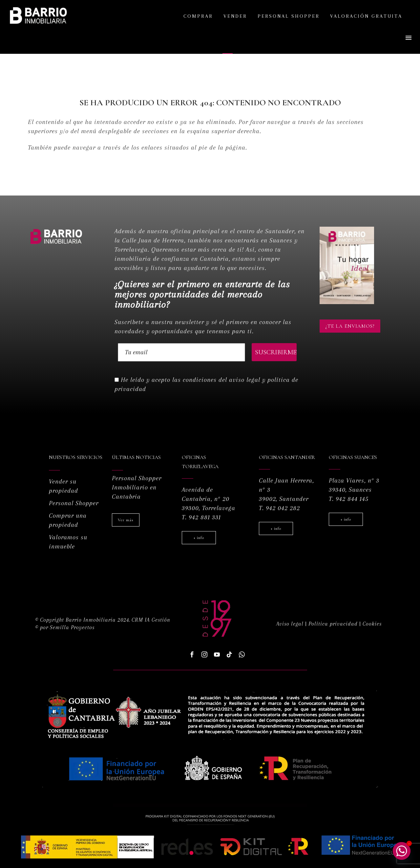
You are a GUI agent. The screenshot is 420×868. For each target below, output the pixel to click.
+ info (199, 538)
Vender (235, 16)
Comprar (198, 16)
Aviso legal (290, 624)
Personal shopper (289, 16)
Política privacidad (333, 624)
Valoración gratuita (366, 16)
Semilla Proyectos (72, 627)
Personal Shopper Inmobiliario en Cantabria (137, 487)
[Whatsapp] (402, 851)
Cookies (372, 624)
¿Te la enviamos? (350, 326)
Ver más (126, 520)
